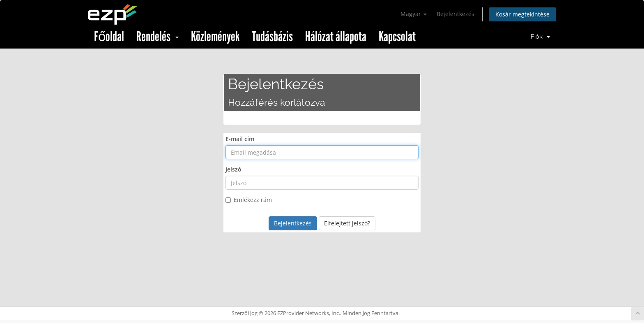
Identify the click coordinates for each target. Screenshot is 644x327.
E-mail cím (240, 139)
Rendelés (158, 37)
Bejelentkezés (455, 14)
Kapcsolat (397, 37)
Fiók (540, 37)
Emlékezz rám (249, 200)
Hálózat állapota (336, 37)
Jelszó (233, 169)
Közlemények (215, 37)
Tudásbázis (272, 37)
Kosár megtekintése (522, 14)
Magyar (414, 14)
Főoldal (109, 37)
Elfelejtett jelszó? (347, 223)
